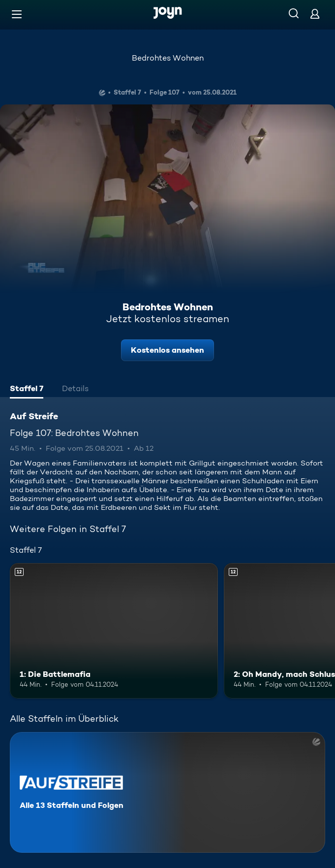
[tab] (27, 390)
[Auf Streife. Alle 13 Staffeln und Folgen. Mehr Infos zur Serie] (167, 792)
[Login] (315, 14)
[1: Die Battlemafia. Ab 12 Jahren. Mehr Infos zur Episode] (114, 631)
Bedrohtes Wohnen (168, 58)
